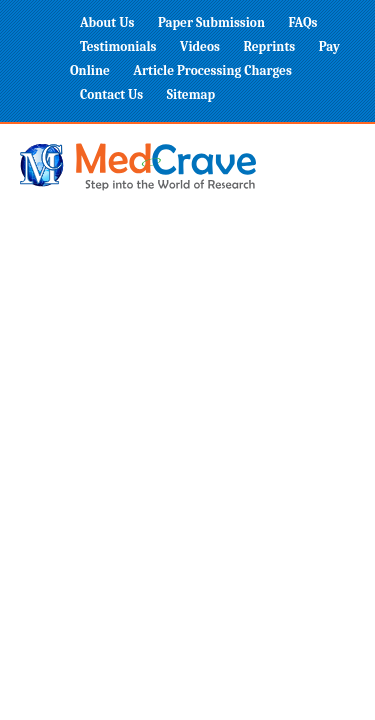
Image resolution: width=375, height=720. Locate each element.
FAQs (302, 22)
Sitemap (191, 94)
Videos (200, 46)
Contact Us (111, 94)
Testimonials (118, 46)
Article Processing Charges (212, 70)
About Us (107, 22)
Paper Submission (211, 22)
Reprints (269, 46)
